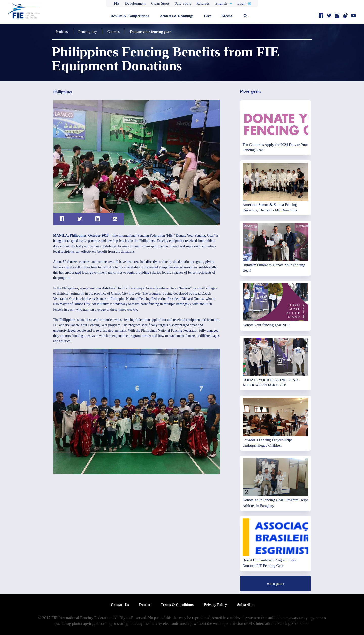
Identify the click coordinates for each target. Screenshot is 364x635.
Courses (113, 32)
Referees (203, 3)
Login (242, 3)
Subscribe (245, 605)
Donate (145, 605)
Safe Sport (183, 3)
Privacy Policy (215, 605)
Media (227, 16)
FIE (117, 3)
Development (135, 3)
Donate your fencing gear (150, 32)
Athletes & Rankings (177, 16)
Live (208, 16)
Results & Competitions (130, 16)
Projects (62, 32)
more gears (275, 584)
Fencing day (87, 32)
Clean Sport (160, 3)
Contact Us (120, 605)
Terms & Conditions (177, 605)
